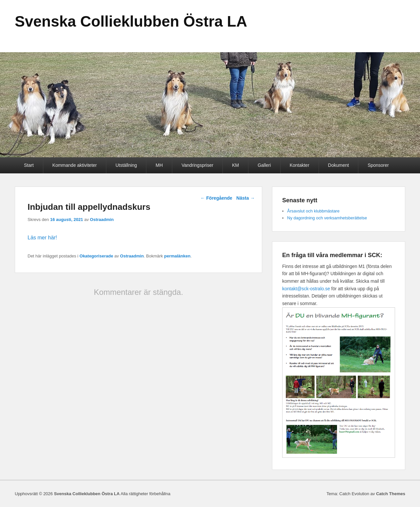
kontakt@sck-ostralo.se (306, 289)
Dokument (339, 165)
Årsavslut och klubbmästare (313, 211)
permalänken (177, 256)
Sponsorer (378, 165)
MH (159, 165)
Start (29, 165)
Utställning (126, 165)
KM (235, 165)
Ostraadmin (102, 220)
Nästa (245, 198)
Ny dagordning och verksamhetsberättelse (327, 218)
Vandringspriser (197, 165)
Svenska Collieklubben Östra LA (131, 21)
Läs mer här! (42, 238)
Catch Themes (391, 494)
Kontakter (300, 165)
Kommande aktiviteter (75, 165)
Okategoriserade (96, 256)
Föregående (216, 198)
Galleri (264, 165)
